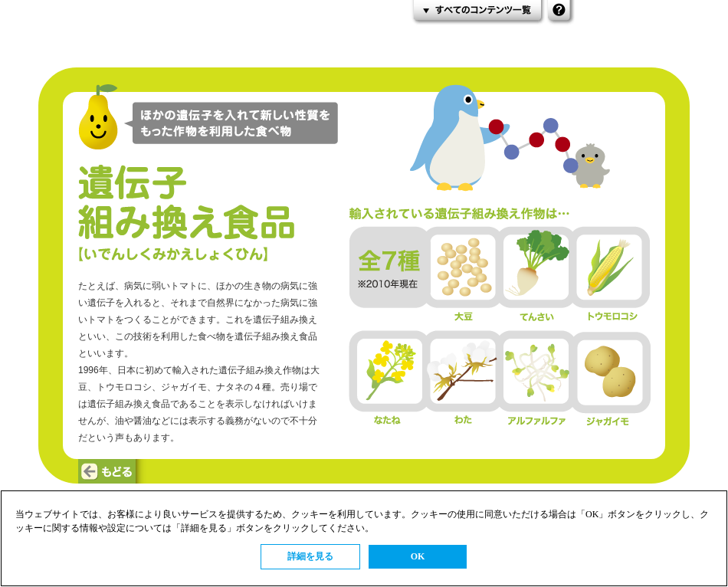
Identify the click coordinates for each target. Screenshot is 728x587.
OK (418, 556)
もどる (114, 471)
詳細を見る (310, 556)
